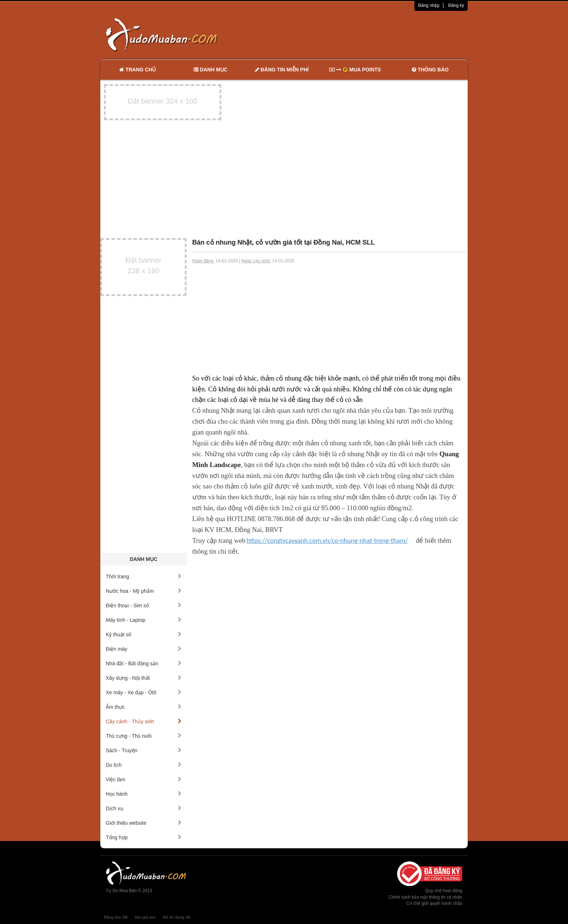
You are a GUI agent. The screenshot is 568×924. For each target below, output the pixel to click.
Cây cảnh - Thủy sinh (144, 721)
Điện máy (144, 649)
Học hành (144, 794)
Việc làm (144, 779)
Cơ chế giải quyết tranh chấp (434, 903)
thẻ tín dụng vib (176, 917)
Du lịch (144, 765)
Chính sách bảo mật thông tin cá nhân (425, 897)
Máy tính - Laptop (144, 620)
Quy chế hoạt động (444, 891)
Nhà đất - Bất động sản (144, 663)
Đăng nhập (429, 5)
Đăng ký (456, 5)
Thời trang (144, 577)
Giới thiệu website (144, 823)
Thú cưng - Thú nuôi (144, 736)
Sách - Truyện (144, 750)
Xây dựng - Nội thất (144, 678)
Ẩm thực (144, 707)
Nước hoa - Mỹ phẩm (144, 591)
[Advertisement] (360, 34)
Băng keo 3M (116, 917)
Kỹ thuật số (144, 634)
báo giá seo (145, 917)
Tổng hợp (144, 837)
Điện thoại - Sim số (144, 605)
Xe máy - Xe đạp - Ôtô (144, 692)
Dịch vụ (144, 808)
